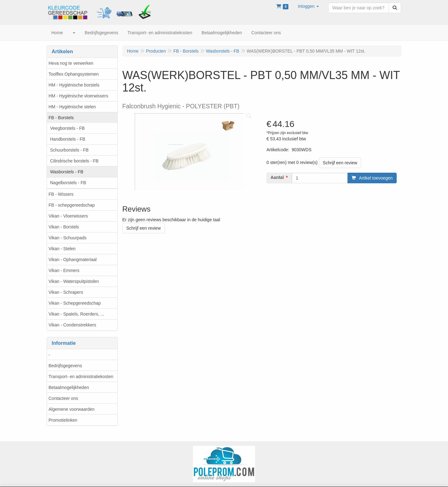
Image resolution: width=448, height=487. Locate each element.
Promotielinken (63, 420)
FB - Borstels (61, 118)
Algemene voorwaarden (72, 409)
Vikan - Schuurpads (68, 238)
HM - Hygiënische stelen (72, 107)
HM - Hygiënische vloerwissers (78, 96)
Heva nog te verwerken (71, 63)
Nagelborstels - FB (68, 183)
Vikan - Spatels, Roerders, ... (76, 314)
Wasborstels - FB (67, 172)
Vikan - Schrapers (66, 292)
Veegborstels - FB (67, 128)
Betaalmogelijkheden (69, 387)
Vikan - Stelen (62, 249)
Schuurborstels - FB (69, 150)
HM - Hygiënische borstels (74, 85)
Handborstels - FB (68, 139)
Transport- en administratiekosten (81, 377)
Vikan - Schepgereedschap (75, 303)
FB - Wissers (61, 194)
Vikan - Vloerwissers (68, 216)
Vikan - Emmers (64, 270)
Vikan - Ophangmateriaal (73, 260)
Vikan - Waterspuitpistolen (74, 281)
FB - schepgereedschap (72, 205)
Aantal (277, 177)
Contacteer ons (63, 398)
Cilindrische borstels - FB (74, 161)
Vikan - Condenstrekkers (72, 325)
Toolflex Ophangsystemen (74, 74)
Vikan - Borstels (64, 227)
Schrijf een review (340, 163)
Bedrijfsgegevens (65, 366)
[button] (308, 6)
